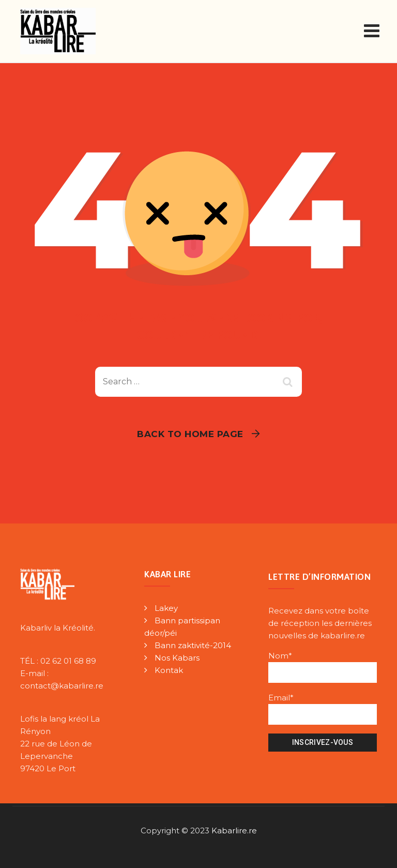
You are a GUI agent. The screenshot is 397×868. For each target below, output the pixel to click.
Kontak (169, 670)
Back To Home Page (190, 434)
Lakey (166, 608)
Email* (323, 709)
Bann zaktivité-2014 (193, 645)
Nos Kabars (177, 658)
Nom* (323, 667)
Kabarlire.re (234, 830)
